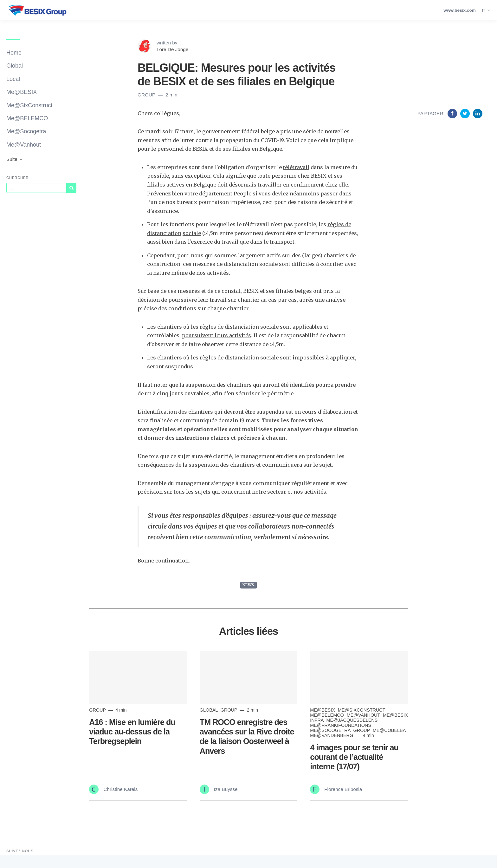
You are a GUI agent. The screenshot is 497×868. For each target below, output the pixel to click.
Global (15, 66)
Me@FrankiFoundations (341, 725)
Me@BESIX (22, 92)
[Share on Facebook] (453, 113)
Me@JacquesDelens (352, 720)
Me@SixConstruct (29, 105)
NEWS (248, 585)
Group (147, 95)
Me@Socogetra (26, 131)
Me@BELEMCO (27, 118)
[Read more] (138, 678)
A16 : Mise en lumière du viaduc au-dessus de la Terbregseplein (132, 732)
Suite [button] (15, 159)
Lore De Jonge (172, 49)
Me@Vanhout (24, 145)
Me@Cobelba (389, 730)
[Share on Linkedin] (478, 113)
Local (13, 79)
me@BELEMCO (328, 715)
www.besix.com (459, 10)
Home (14, 53)
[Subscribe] (71, 188)
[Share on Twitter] (466, 113)
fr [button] (486, 10)
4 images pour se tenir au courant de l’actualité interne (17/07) (354, 757)
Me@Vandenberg (332, 735)
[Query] (36, 188)
